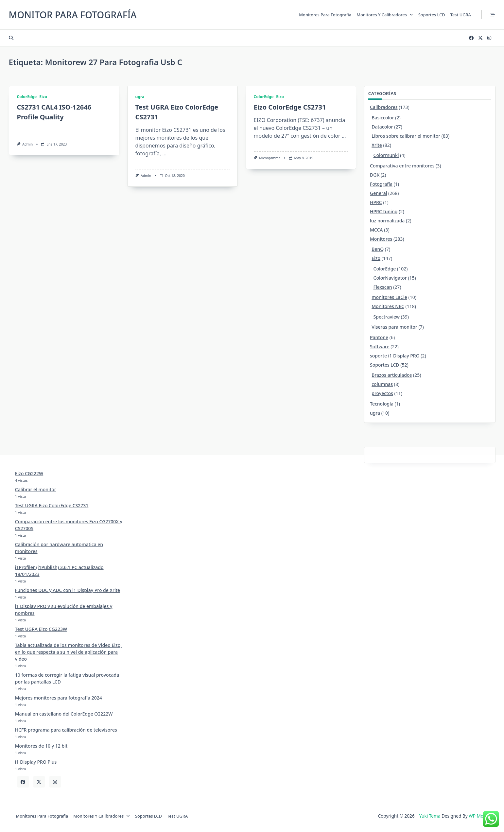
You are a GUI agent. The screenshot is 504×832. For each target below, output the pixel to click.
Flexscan (383, 287)
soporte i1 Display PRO (395, 356)
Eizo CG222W (29, 473)
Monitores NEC (388, 306)
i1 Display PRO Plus (36, 762)
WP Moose (480, 816)
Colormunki (386, 155)
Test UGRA (461, 15)
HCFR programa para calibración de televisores (66, 730)
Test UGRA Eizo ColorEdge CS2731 (52, 505)
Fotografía (381, 184)
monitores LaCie (389, 297)
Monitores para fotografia (325, 15)
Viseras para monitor (394, 327)
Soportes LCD (432, 15)
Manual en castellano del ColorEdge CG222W (64, 714)
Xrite (377, 145)
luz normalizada (387, 221)
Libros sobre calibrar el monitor (406, 136)
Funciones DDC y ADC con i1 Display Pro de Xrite (68, 590)
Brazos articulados (392, 375)
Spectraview (387, 317)
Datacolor (382, 127)
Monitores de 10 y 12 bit (41, 746)
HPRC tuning (384, 211)
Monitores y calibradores (385, 15)
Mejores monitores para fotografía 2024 (59, 698)
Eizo (43, 97)
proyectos (382, 393)
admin (27, 144)
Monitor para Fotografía (73, 15)
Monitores (381, 239)
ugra (140, 97)
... (164, 153)
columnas (382, 384)
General (378, 193)
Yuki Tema (430, 816)
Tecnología (382, 404)
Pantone (379, 337)
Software (380, 347)
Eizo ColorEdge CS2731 (290, 107)
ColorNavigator (390, 278)
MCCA (376, 230)
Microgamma (270, 158)
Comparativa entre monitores (402, 166)
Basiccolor (383, 118)
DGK (375, 175)
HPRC (376, 202)
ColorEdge (27, 97)
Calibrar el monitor (36, 489)
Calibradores (384, 107)
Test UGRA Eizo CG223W (41, 629)
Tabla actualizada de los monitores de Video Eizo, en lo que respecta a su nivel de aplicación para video (68, 652)
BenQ (378, 249)
